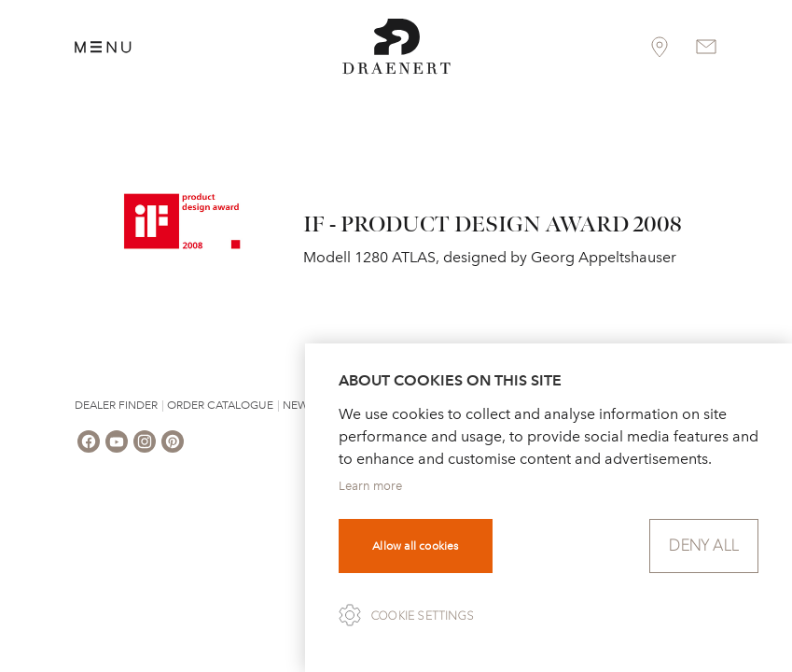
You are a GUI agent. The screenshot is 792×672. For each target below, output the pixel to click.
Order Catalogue (220, 405)
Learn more (370, 486)
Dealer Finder (116, 405)
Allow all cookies (415, 546)
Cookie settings (423, 616)
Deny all (704, 546)
